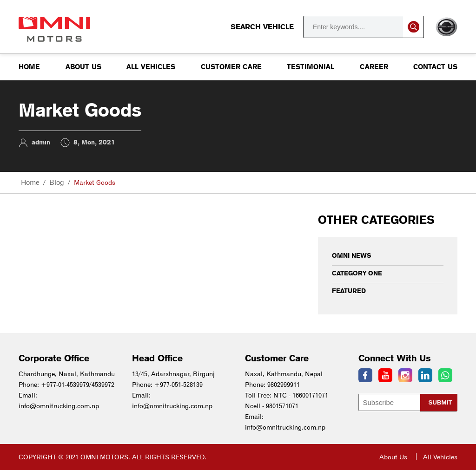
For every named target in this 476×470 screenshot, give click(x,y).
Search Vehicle (327, 27)
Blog (57, 183)
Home (29, 67)
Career (374, 67)
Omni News (352, 255)
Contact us (435, 67)
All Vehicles (151, 67)
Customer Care (231, 67)
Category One (357, 273)
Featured (349, 291)
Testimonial (311, 67)
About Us (83, 67)
